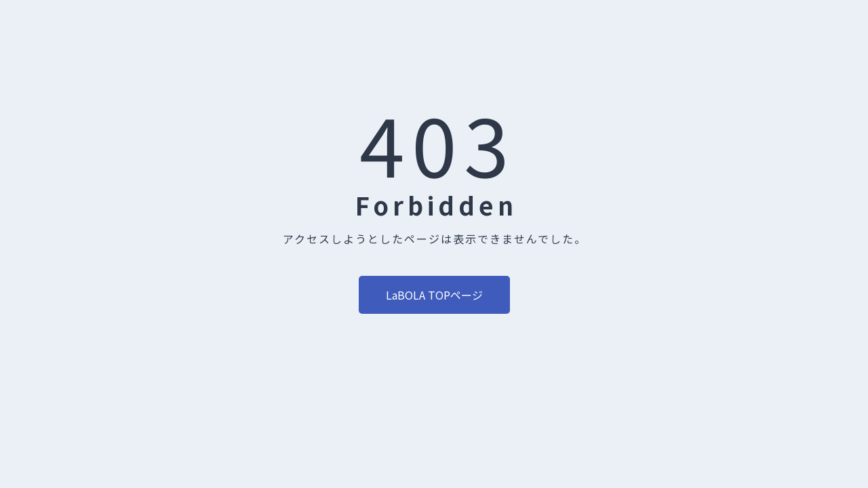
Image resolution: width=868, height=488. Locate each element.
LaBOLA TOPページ (434, 295)
